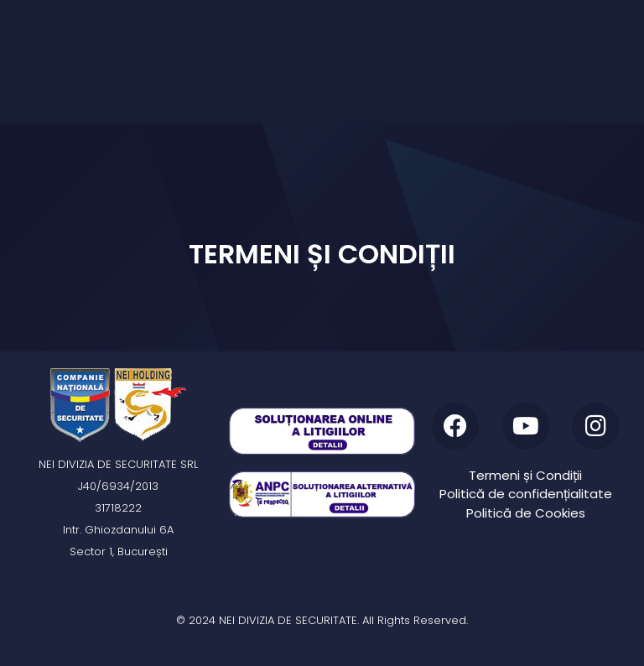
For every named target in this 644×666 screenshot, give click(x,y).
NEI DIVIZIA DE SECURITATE (288, 620)
